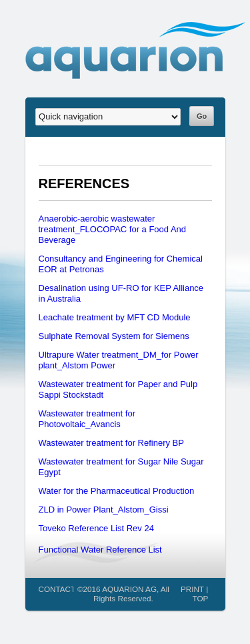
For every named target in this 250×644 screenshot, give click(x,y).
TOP (200, 598)
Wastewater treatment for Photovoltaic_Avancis (87, 419)
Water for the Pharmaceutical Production (117, 491)
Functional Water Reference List (100, 550)
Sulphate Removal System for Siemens (114, 336)
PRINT (192, 589)
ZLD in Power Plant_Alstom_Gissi (104, 510)
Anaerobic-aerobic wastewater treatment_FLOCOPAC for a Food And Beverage (113, 229)
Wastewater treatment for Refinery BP (111, 443)
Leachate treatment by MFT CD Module (115, 317)
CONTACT (57, 589)
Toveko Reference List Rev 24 (96, 528)
